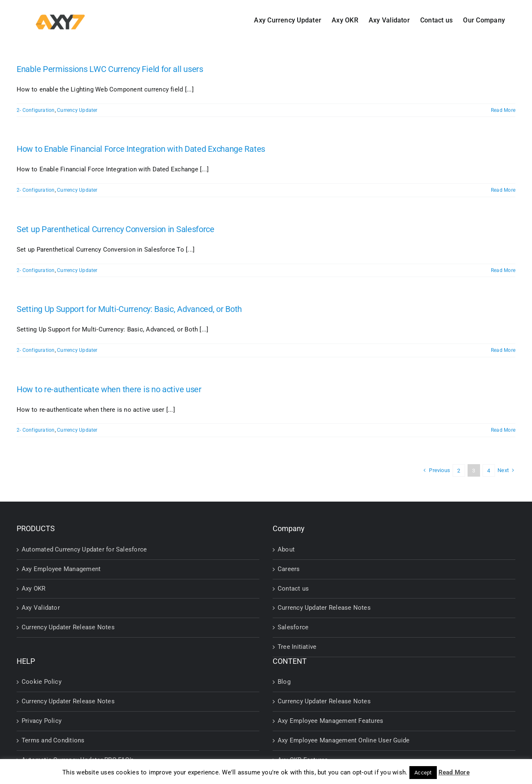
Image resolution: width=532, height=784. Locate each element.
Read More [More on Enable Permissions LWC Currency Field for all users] (503, 110)
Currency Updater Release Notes (68, 627)
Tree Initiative (297, 647)
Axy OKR (34, 589)
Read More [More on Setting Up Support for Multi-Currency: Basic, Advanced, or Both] (503, 350)
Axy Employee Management (61, 569)
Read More (454, 772)
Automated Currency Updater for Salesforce (84, 549)
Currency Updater (77, 110)
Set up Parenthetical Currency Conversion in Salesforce (116, 229)
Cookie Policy (42, 682)
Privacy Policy (42, 721)
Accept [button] (423, 773)
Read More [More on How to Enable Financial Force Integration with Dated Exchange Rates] (503, 190)
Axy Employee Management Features (330, 721)
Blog (284, 682)
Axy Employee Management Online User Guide (344, 740)
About (286, 549)
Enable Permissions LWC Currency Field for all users (110, 69)
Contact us (293, 589)
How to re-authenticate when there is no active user (109, 389)
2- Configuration (36, 110)
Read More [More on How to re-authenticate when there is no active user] (503, 430)
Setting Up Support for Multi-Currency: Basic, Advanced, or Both (129, 309)
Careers (289, 569)
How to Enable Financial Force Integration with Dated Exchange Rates (141, 149)
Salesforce (293, 627)
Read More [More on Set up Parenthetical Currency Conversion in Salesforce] (503, 270)
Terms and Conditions (53, 740)
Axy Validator (41, 608)
